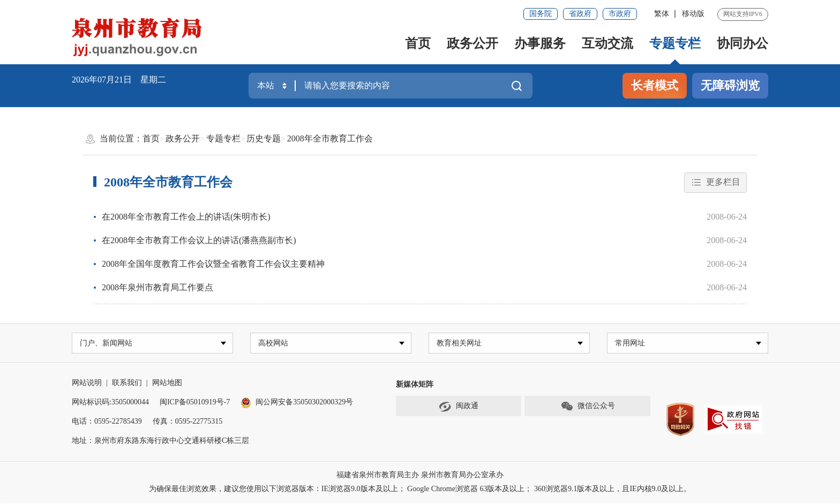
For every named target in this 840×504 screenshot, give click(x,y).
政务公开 (472, 43)
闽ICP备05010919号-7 (195, 404)
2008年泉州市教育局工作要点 (157, 287)
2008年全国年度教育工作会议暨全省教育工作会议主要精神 (213, 264)
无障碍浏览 (730, 85)
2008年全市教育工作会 (330, 138)
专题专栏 (675, 43)
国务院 (541, 14)
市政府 (620, 14)
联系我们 (127, 384)
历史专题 (264, 138)
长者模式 (655, 85)
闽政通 (459, 408)
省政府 (580, 14)
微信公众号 (588, 408)
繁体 (662, 14)
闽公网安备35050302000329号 (297, 404)
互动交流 (607, 43)
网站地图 (167, 384)
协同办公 (742, 43)
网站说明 (87, 384)
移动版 (693, 14)
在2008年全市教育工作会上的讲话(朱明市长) (186, 217)
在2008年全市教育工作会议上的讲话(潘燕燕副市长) (199, 240)
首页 (418, 43)
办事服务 (540, 43)
